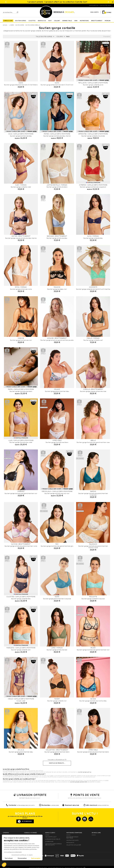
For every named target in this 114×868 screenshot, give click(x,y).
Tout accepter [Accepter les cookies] (36, 858)
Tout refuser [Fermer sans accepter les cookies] (9, 858)
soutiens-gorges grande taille (79, 782)
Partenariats (70, 843)
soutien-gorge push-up (85, 772)
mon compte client (51, 837)
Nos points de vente (72, 840)
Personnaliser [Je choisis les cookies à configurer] (22, 858)
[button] (4, 865)
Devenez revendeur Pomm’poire (72, 837)
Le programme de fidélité (53, 839)
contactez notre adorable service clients (53, 844)
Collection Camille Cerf (74, 845)
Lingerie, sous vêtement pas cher (12, 5)
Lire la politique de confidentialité (13, 852)
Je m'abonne (27, 821)
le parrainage (49, 841)
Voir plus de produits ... (57, 763)
